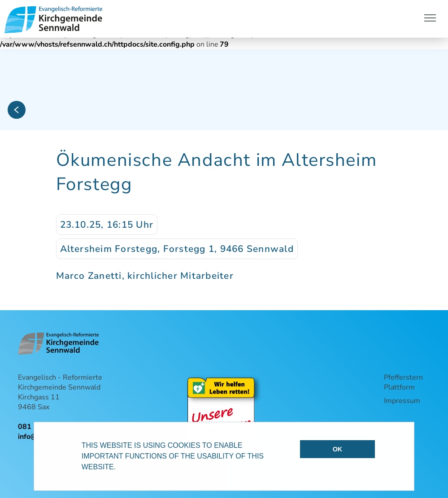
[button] (119, 468)
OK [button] (338, 449)
